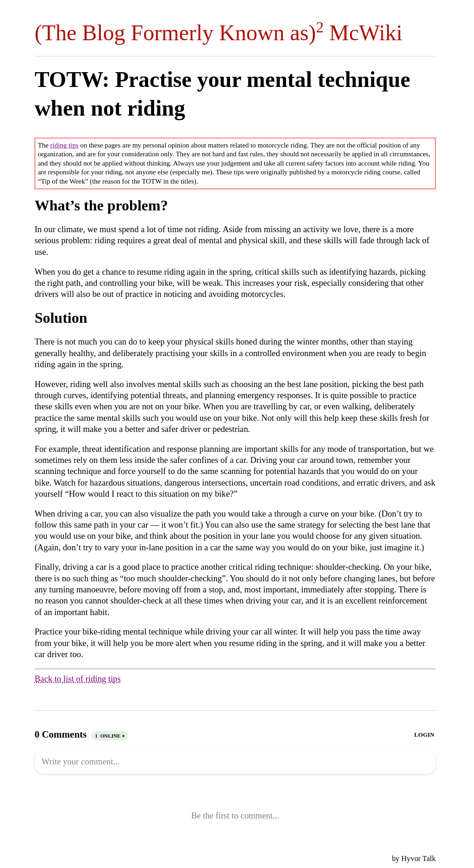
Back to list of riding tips (78, 679)
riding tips (65, 145)
